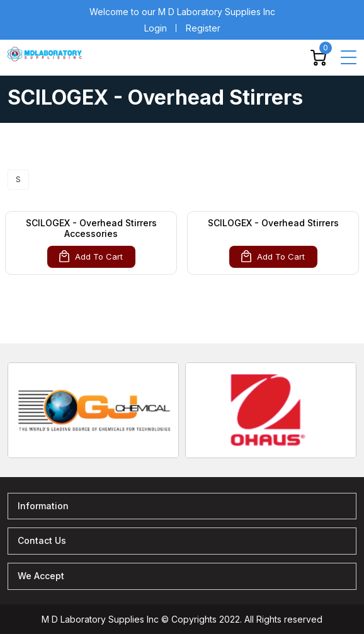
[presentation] (8, 387)
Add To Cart (91, 256)
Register (203, 28)
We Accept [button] (41, 576)
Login (156, 28)
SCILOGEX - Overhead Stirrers (273, 223)
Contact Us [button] (42, 540)
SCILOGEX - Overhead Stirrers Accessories (91, 228)
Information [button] (43, 506)
